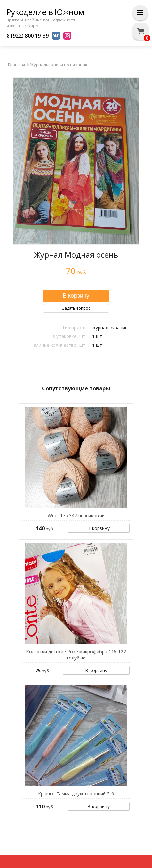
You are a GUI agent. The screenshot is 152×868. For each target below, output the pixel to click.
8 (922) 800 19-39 (28, 36)
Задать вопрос (76, 308)
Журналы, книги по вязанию (59, 65)
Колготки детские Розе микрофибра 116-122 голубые (76, 655)
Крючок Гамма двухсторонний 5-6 (76, 794)
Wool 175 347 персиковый (76, 515)
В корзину (99, 528)
